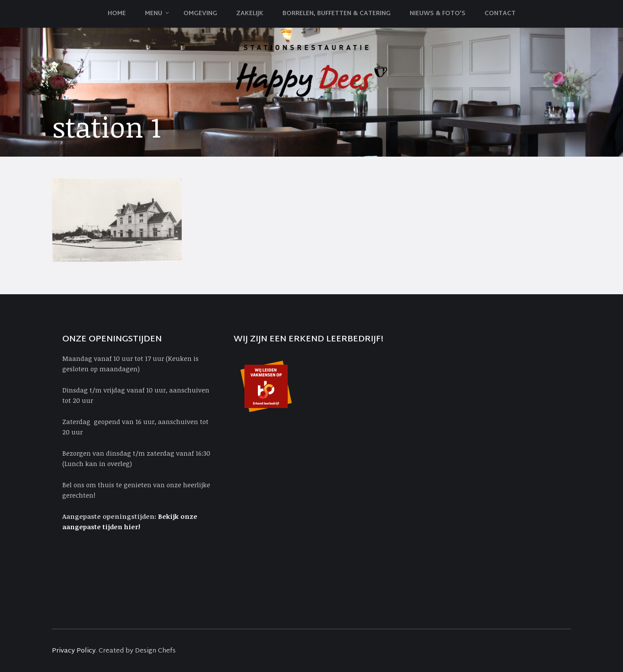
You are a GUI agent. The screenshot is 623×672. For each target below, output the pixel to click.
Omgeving (200, 14)
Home (117, 14)
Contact (500, 14)
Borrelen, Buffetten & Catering (337, 14)
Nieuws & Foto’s (438, 14)
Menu (154, 14)
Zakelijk (250, 14)
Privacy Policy (74, 651)
